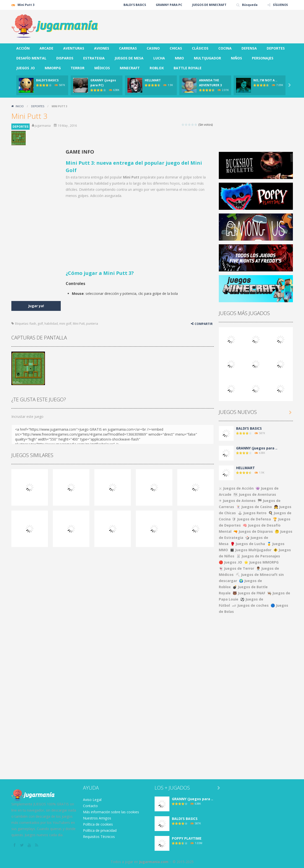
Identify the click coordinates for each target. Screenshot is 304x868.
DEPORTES (276, 48)
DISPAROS (65, 58)
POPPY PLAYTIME (187, 838)
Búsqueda (249, 5)
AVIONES (102, 48)
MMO (179, 58)
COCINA (225, 48)
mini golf (65, 324)
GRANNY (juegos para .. (257, 448)
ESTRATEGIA (94, 58)
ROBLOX (157, 68)
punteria (92, 324)
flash (33, 324)
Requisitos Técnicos (99, 837)
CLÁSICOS (200, 48)
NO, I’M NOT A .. (265, 80)
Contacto (90, 806)
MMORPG (53, 68)
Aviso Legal (92, 800)
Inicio (20, 106)
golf (40, 324)
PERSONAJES (263, 58)
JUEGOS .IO (26, 68)
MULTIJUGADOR (207, 58)
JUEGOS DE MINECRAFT (209, 5)
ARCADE (46, 48)
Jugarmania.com (154, 862)
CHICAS (176, 48)
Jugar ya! (36, 306)
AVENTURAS (74, 48)
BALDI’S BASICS (134, 5)
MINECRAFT (130, 68)
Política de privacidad (100, 830)
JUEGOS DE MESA (129, 58)
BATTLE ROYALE (188, 68)
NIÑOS (236, 58)
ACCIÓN (23, 48)
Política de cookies (98, 824)
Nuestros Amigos (97, 818)
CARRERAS (128, 48)
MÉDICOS (102, 68)
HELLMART (153, 80)
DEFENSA (249, 48)
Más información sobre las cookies (111, 812)
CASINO (153, 48)
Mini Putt (79, 324)
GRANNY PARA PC (169, 5)
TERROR (78, 68)
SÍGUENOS (280, 5)
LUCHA (159, 58)
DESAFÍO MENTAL (31, 58)
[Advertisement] (203, 25)
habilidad (51, 324)
